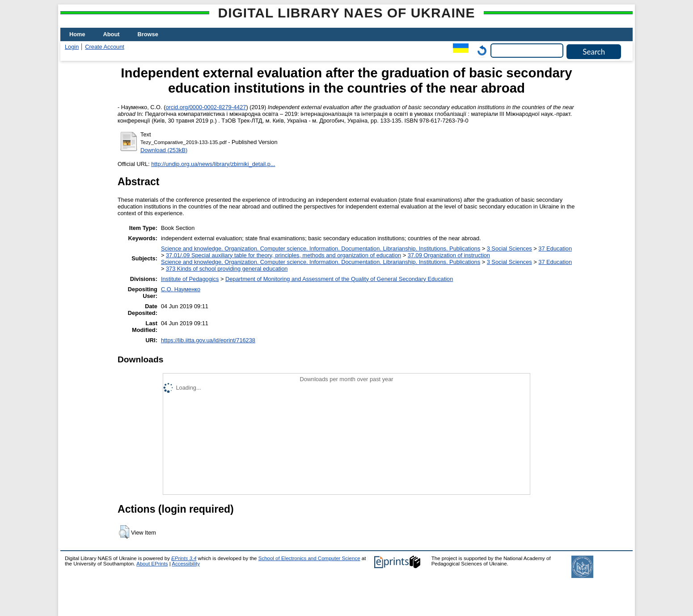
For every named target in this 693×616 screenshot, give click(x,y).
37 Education (555, 249)
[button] (124, 532)
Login (72, 47)
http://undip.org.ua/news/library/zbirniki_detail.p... (213, 164)
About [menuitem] (112, 34)
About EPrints (152, 564)
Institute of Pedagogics (190, 279)
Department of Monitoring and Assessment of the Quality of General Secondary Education (339, 279)
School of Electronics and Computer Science (309, 558)
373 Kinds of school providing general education (227, 269)
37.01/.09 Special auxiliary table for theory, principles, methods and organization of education (283, 255)
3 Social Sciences (509, 249)
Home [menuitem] (77, 34)
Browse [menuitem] (148, 34)
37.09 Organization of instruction (449, 255)
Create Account (105, 47)
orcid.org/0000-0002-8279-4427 (206, 107)
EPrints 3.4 (184, 558)
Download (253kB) (164, 150)
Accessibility (186, 564)
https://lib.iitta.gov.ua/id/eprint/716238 (208, 340)
